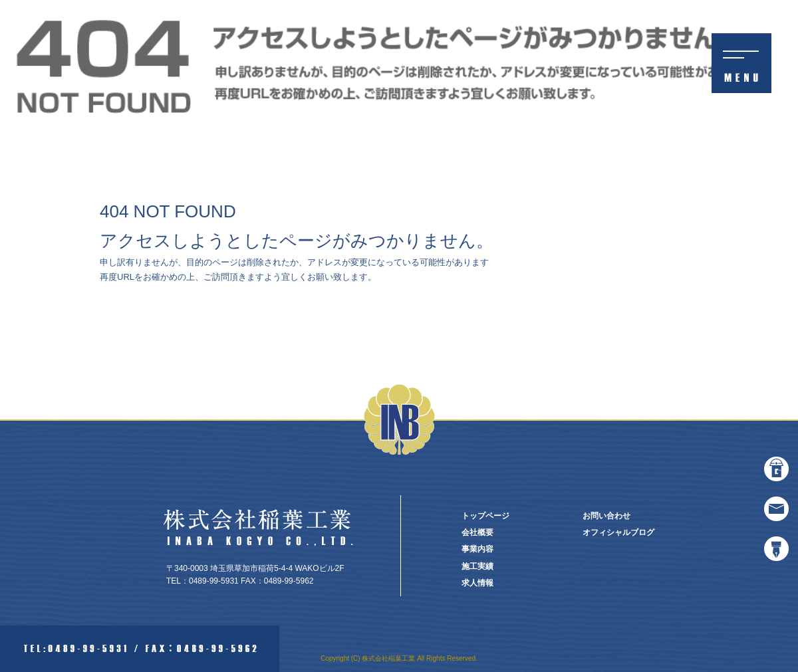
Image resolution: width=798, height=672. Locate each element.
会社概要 (477, 532)
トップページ (485, 516)
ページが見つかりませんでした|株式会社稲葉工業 (704, 6)
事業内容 (477, 549)
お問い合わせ (606, 516)
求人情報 (477, 583)
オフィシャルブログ (618, 532)
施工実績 (477, 566)
